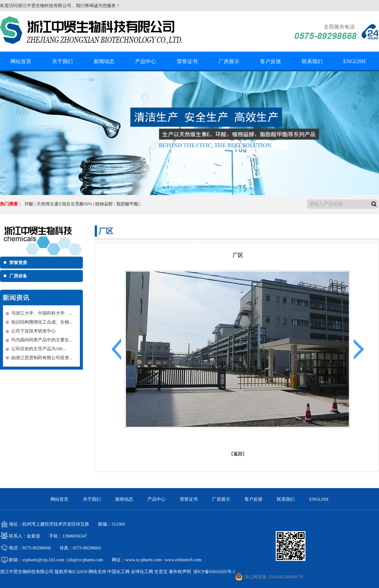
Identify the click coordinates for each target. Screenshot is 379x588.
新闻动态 (104, 61)
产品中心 (146, 61)
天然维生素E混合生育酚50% (64, 204)
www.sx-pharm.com (143, 560)
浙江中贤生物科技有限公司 (45, 6)
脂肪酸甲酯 (127, 204)
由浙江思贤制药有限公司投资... (42, 358)
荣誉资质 (18, 263)
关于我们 (62, 61)
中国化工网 (119, 572)
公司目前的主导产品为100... (38, 349)
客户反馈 (271, 61)
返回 (238, 454)
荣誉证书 (187, 61)
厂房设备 (18, 276)
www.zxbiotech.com (183, 560)
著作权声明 (180, 572)
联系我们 (312, 61)
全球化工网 (142, 572)
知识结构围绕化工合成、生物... (42, 322)
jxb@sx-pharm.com (85, 560)
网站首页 (21, 61)
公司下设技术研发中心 (33, 331)
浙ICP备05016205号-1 (214, 572)
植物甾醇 (104, 204)
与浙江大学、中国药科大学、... (42, 313)
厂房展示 (229, 61)
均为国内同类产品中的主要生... (42, 340)
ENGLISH (354, 61)
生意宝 (161, 572)
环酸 (29, 204)
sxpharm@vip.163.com (43, 560)
